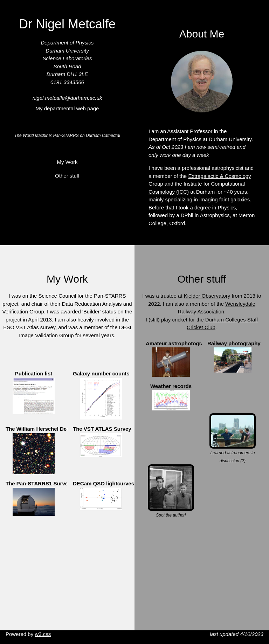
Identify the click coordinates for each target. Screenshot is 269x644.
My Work (67, 162)
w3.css (43, 634)
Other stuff (67, 176)
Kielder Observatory (207, 296)
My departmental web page (67, 108)
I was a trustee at (163, 296)
